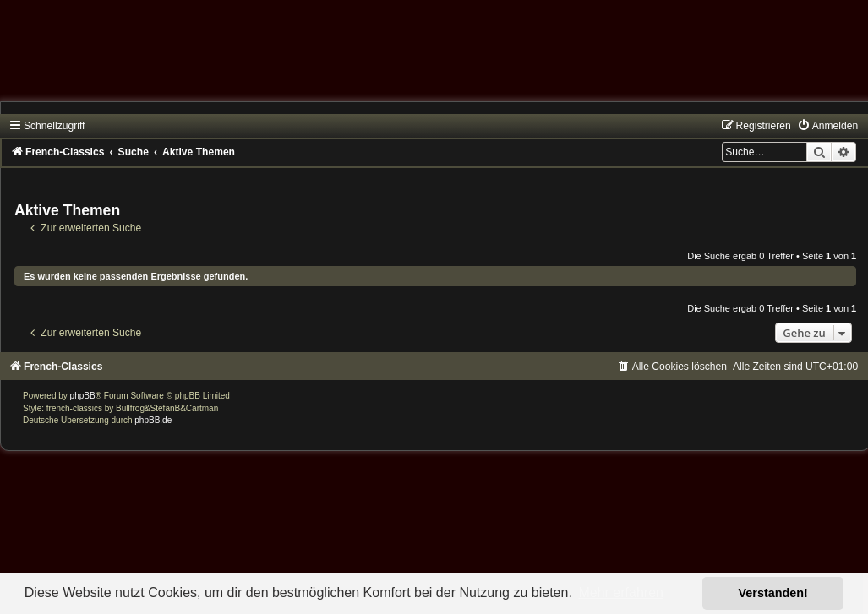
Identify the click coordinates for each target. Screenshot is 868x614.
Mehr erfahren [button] (621, 592)
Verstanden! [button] (773, 593)
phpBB (83, 396)
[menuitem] (827, 126)
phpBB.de (153, 420)
